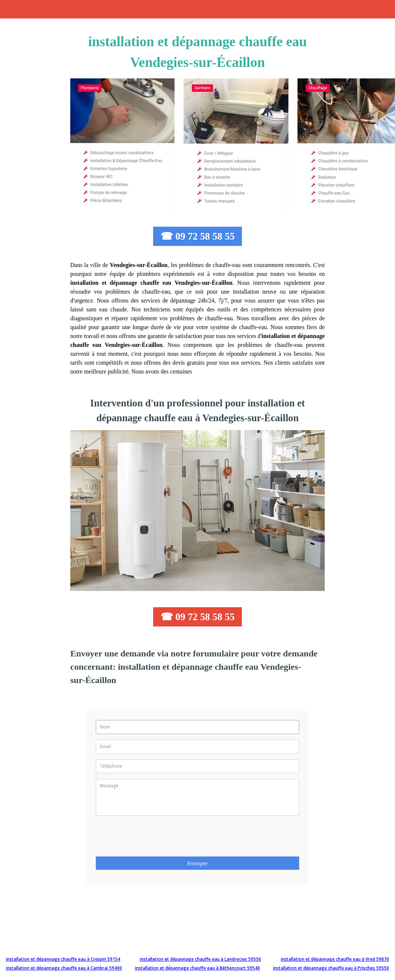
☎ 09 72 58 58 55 (198, 236)
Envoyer (198, 863)
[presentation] (152, 838)
